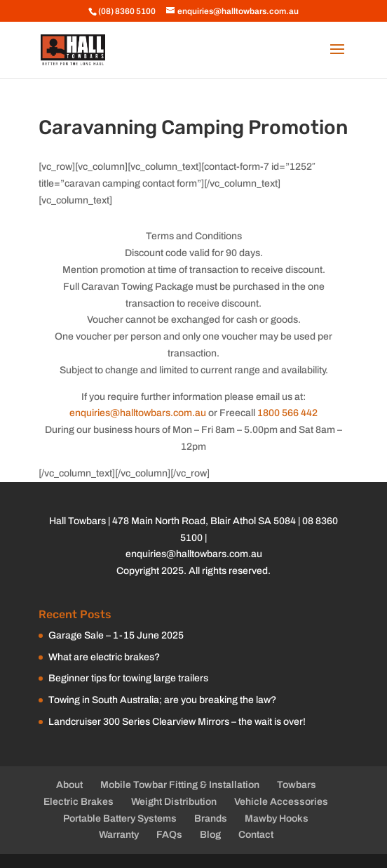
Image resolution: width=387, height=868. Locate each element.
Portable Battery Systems (120, 819)
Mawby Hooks (277, 819)
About (69, 785)
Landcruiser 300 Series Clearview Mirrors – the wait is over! (177, 722)
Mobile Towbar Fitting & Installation (180, 785)
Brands (211, 819)
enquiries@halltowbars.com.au (138, 413)
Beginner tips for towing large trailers (128, 678)
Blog (210, 835)
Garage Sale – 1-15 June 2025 (116, 635)
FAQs (169, 835)
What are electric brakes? (104, 657)
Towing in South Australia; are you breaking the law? (162, 700)
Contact (256, 835)
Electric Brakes (79, 802)
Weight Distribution (174, 802)
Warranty (119, 835)
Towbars (297, 785)
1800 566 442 (287, 413)
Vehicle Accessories (281, 802)
